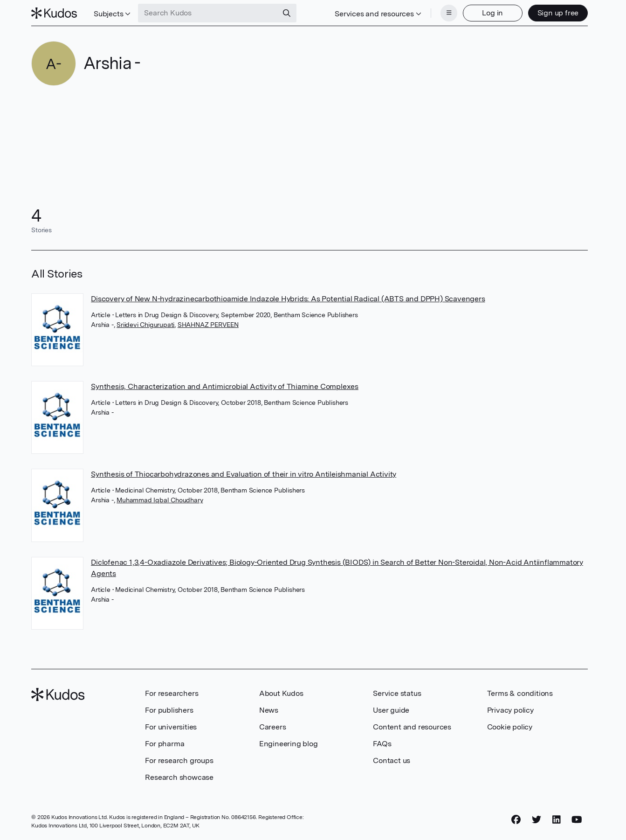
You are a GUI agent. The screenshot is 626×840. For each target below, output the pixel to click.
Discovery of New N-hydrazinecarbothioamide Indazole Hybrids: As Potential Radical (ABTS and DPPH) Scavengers (288, 299)
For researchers (172, 693)
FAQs (382, 744)
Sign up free (558, 13)
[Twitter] (537, 820)
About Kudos (281, 693)
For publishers (169, 710)
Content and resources (412, 727)
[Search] (287, 13)
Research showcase (179, 777)
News (269, 710)
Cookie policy (510, 727)
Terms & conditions (520, 693)
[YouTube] (577, 820)
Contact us (392, 760)
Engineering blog (289, 744)
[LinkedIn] (557, 820)
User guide (391, 710)
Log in (492, 13)
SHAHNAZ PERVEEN (208, 325)
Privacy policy (510, 710)
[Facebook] (516, 820)
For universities (171, 727)
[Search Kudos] (208, 13)
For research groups (179, 760)
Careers (273, 727)
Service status (397, 693)
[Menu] (449, 13)
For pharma (165, 744)
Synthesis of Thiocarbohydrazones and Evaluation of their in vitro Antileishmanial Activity (244, 474)
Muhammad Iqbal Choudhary (160, 500)
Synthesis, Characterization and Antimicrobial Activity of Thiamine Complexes (225, 386)
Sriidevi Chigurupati (145, 325)
